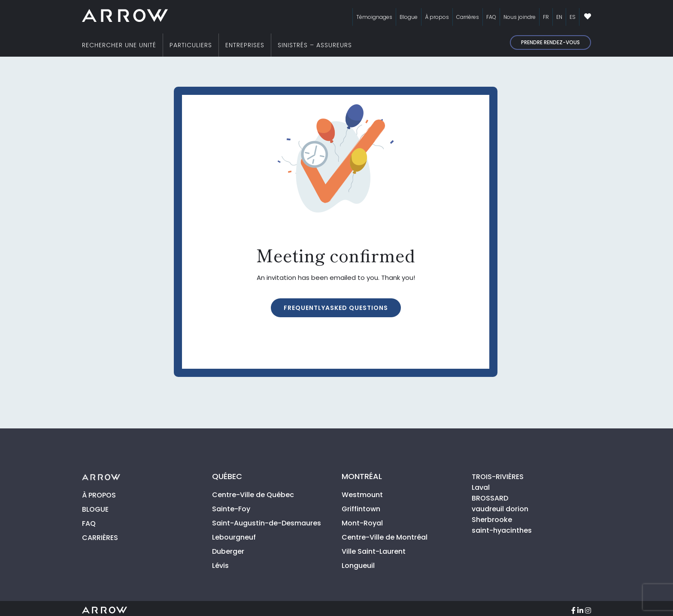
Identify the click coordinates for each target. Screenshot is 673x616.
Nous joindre (520, 17)
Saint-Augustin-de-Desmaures (267, 523)
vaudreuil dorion (500, 509)
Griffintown (361, 509)
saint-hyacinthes (502, 530)
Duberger (228, 551)
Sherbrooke (492, 520)
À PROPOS (99, 495)
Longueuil (358, 566)
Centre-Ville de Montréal (385, 537)
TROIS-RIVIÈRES (498, 477)
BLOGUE (95, 509)
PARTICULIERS (191, 45)
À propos (437, 17)
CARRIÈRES (100, 538)
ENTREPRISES (245, 45)
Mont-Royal (362, 523)
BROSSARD (490, 498)
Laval (481, 487)
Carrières (468, 17)
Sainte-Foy (231, 509)
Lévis (220, 566)
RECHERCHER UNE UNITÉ (119, 45)
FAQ (491, 17)
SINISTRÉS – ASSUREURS (315, 45)
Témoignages (374, 17)
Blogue (409, 17)
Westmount (362, 495)
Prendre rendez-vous (550, 42)
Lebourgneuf (234, 537)
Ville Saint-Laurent (374, 551)
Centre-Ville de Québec (253, 495)
